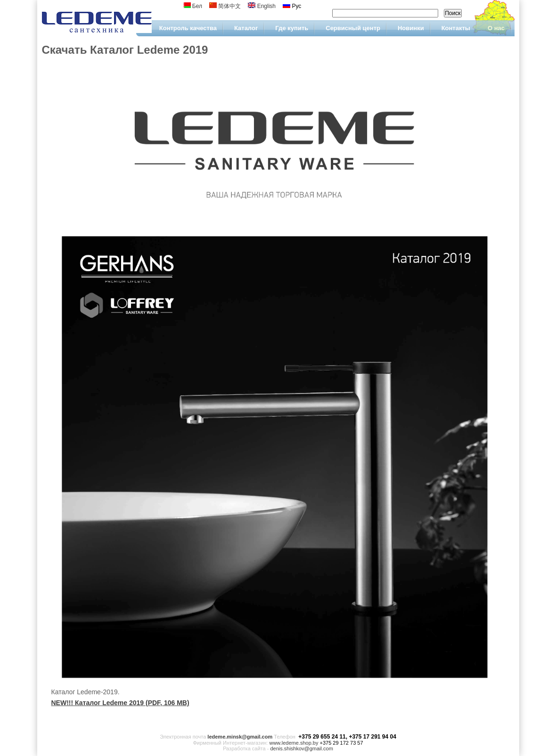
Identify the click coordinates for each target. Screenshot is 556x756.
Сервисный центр (353, 28)
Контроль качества (188, 28)
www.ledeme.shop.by (294, 743)
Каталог (246, 28)
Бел (193, 6)
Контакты (456, 28)
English (262, 6)
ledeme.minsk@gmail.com (240, 737)
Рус (292, 6)
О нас (496, 28)
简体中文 (225, 6)
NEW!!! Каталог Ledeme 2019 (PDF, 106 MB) (120, 703)
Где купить (292, 28)
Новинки (411, 28)
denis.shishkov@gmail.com (301, 748)
